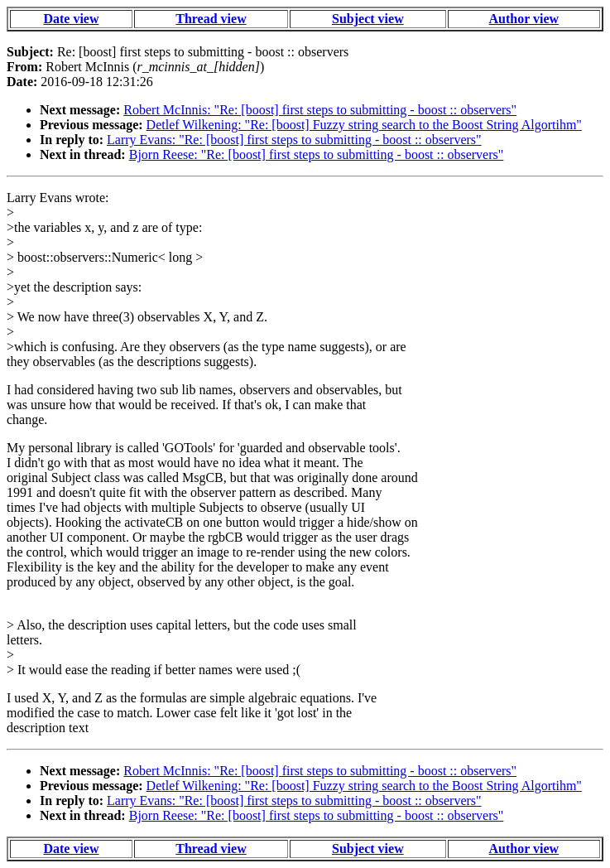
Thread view (211, 19)
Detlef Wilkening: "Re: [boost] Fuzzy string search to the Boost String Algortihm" (364, 125)
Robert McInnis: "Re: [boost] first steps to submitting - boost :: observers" (320, 110)
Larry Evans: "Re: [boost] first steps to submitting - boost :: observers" (294, 140)
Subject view (368, 19)
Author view (524, 19)
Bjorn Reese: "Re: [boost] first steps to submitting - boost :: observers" (317, 154)
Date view (71, 19)
